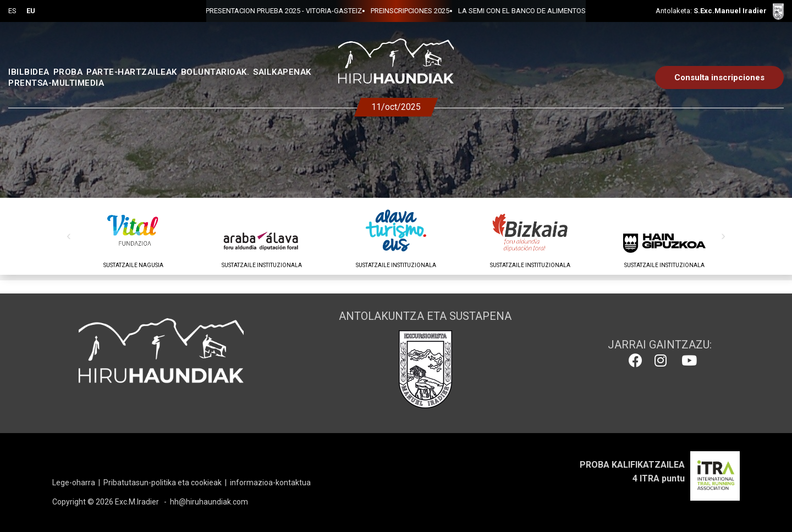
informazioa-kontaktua (270, 483)
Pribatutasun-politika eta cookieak (163, 483)
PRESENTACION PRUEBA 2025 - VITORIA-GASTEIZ (573, 11)
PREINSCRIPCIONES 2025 (310, 11)
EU (31, 11)
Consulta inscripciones (719, 77)
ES (12, 11)
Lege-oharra (74, 483)
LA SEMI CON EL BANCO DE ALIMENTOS (422, 11)
